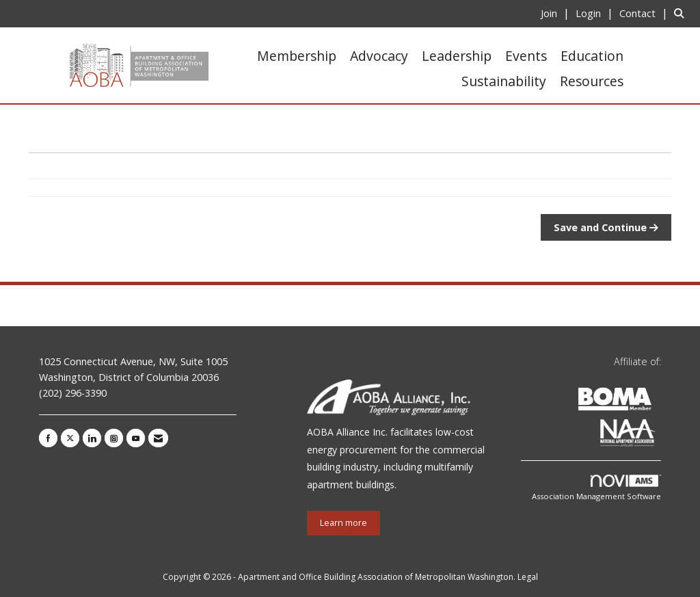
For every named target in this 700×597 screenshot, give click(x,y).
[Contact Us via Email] (158, 438)
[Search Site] (682, 13)
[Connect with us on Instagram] (114, 438)
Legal (528, 577)
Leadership (457, 56)
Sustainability (504, 81)
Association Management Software (596, 488)
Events (526, 56)
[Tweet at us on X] (70, 438)
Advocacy (379, 56)
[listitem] (557, 13)
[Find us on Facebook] (48, 438)
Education (592, 56)
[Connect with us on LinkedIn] (92, 438)
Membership (297, 56)
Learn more (344, 523)
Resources (592, 81)
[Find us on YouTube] (136, 438)
